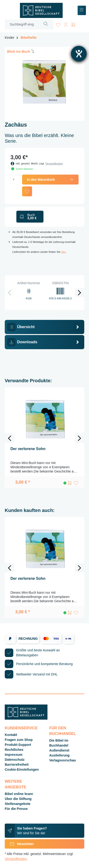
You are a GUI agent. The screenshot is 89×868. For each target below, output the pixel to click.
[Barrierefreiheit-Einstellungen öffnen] (79, 54)
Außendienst (59, 750)
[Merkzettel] (58, 24)
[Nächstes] (80, 292)
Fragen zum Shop (19, 740)
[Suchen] (46, 24)
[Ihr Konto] (66, 24)
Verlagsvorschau (63, 760)
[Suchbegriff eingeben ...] (22, 24)
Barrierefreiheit (17, 765)
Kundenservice (21, 728)
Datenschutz (15, 760)
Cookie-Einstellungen (22, 769)
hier (63, 252)
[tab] (44, 327)
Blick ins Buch (21, 51)
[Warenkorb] (73, 24)
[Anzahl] (15, 179)
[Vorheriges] (9, 292)
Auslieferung (60, 755)
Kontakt (11, 735)
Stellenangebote (18, 804)
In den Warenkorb (50, 180)
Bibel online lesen (19, 794)
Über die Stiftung (18, 799)
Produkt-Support (18, 745)
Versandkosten (54, 163)
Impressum (14, 755)
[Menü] (82, 11)
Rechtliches (14, 750)
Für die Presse (16, 809)
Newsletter (19, 844)
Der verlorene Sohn (28, 449)
